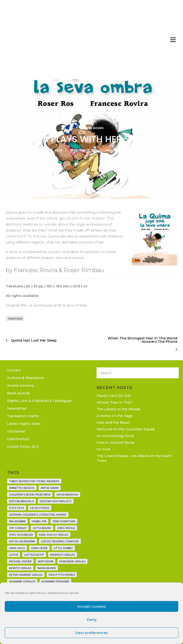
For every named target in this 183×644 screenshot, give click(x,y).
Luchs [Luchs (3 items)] (14, 555)
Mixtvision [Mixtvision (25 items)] (46, 561)
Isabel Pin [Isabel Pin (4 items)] (39, 521)
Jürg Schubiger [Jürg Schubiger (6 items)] (21, 535)
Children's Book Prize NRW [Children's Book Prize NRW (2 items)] (30, 495)
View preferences (91, 633)
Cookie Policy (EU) (23, 447)
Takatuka (15, 319)
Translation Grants (23, 416)
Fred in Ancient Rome (115, 443)
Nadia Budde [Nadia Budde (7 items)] (47, 568)
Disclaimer (16, 431)
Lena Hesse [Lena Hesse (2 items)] (39, 548)
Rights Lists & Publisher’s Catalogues (39, 401)
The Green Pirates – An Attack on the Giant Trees (134, 458)
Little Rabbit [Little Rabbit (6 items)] (63, 548)
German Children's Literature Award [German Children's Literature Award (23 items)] (38, 515)
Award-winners (20, 385)
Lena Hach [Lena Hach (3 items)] (17, 548)
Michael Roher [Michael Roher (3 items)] (20, 561)
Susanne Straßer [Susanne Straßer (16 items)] (55, 581)
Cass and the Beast (113, 422)
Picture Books (92, 128)
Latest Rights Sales (24, 424)
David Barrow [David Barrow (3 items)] (67, 495)
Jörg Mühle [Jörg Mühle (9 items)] (66, 528)
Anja (58, 150)
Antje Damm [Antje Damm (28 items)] (50, 488)
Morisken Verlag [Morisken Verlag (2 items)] (72, 561)
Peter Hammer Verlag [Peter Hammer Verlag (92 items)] (26, 575)
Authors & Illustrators (25, 378)
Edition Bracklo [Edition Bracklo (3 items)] (21, 501)
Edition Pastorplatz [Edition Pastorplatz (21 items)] (56, 501)
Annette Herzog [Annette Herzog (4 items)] (22, 488)
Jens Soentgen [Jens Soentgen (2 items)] (64, 521)
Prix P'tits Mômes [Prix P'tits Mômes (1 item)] (62, 575)
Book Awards (19, 393)
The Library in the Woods (118, 409)
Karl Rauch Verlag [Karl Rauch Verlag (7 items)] (54, 535)
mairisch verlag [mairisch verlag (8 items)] (63, 555)
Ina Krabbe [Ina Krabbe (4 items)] (17, 521)
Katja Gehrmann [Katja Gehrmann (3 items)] (22, 541)
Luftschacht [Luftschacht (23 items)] (34, 555)
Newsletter (17, 408)
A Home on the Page (114, 416)
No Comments (117, 150)
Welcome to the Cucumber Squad (125, 429)
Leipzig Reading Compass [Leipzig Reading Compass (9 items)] (60, 541)
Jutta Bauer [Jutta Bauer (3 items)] (42, 528)
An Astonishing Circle (115, 436)
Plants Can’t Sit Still (113, 396)
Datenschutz (18, 439)
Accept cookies (91, 606)
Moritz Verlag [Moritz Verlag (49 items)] (20, 568)
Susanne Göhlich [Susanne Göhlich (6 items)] (22, 581)
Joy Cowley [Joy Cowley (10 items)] (18, 528)
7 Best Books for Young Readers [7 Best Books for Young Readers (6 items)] (34, 481)
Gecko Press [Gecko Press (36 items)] (40, 508)
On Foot (104, 449)
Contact (14, 370)
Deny (92, 620)
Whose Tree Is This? (114, 402)
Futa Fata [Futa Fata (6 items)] (17, 508)
